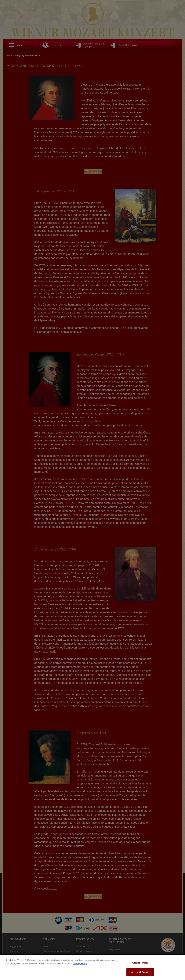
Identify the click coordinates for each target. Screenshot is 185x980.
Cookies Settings (140, 963)
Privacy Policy (80, 963)
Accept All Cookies (140, 972)
